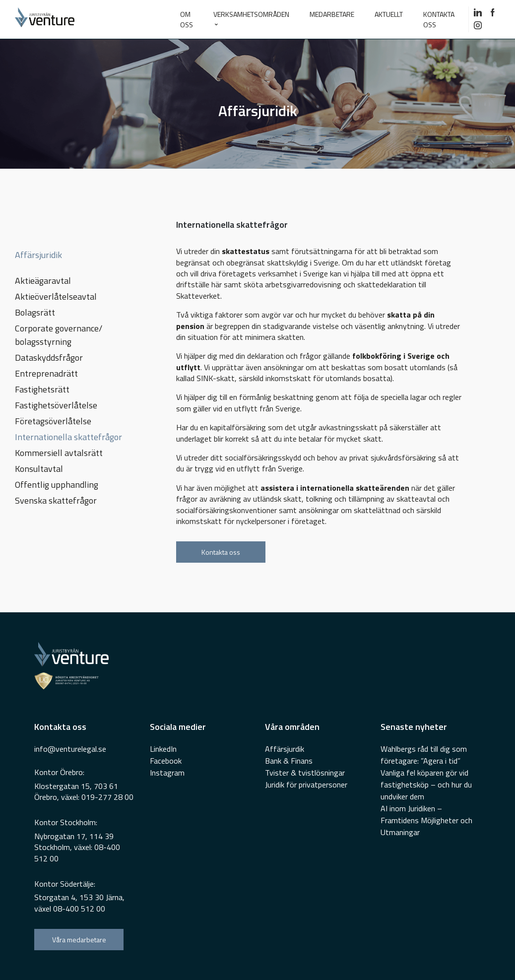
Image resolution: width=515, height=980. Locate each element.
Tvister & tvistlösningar (305, 773)
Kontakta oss (221, 552)
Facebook (166, 761)
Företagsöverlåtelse (53, 421)
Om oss (187, 19)
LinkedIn (163, 749)
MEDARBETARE (332, 14)
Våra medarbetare (79, 940)
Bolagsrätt (35, 312)
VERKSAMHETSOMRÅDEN (251, 14)
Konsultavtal (39, 469)
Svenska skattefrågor (56, 500)
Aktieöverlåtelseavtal (56, 296)
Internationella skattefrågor (68, 437)
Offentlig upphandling (57, 485)
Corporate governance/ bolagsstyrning (59, 335)
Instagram (167, 773)
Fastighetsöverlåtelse (56, 405)
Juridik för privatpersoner (306, 784)
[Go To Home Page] (85, 19)
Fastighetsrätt (42, 389)
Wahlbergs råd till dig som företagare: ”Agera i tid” (424, 755)
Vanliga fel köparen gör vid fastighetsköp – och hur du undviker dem (426, 784)
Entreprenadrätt (46, 373)
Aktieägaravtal (43, 281)
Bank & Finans (289, 761)
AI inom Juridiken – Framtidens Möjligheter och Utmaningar (426, 820)
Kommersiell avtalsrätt (59, 453)
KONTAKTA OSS (439, 19)
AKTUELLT (389, 14)
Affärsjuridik (38, 255)
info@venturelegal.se (70, 749)
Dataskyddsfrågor (49, 358)
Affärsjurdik (285, 749)
